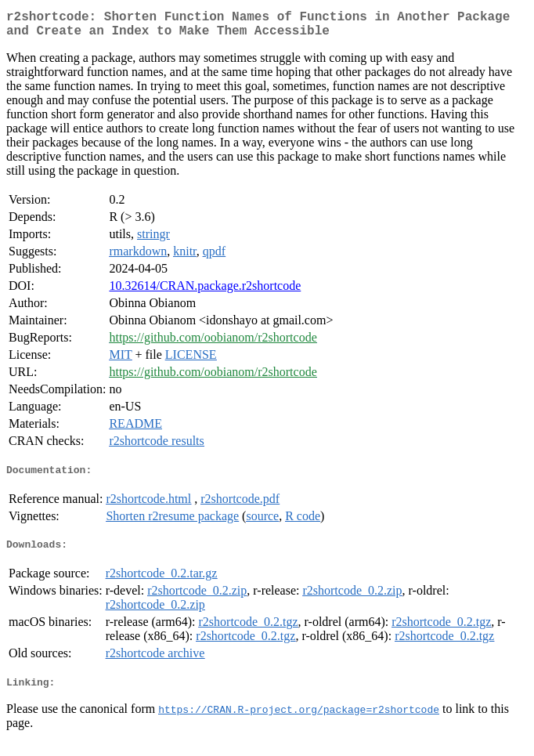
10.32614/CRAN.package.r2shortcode (205, 292)
